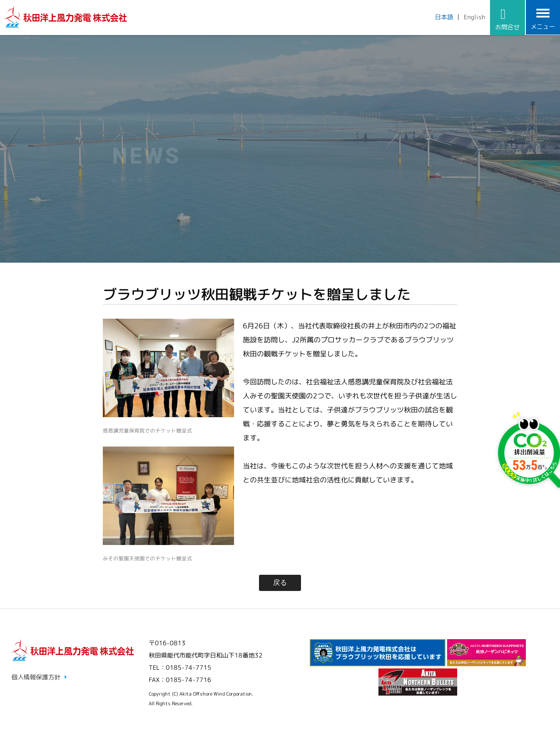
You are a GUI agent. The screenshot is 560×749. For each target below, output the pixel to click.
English (474, 17)
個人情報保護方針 (36, 677)
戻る (280, 582)
